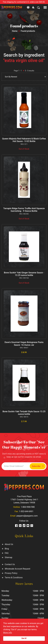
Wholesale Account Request (17, 569)
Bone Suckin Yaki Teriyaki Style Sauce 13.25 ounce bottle (24, 413)
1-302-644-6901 (26, 511)
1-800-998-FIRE (28, 507)
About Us (9, 544)
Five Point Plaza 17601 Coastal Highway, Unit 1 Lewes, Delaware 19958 (24, 500)
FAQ (7, 553)
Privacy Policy (11, 573)
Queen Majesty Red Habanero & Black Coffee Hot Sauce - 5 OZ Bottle (24, 140)
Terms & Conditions (14, 578)
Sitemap (9, 557)
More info (8, 633)
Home (15, 31)
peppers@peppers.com (27, 516)
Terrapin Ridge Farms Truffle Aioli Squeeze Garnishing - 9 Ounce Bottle (24, 210)
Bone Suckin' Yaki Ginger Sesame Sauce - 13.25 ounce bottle (24, 274)
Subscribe (38, 466)
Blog (7, 549)
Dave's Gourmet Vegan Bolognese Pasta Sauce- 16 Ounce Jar (24, 343)
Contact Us (10, 564)
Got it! (24, 638)
